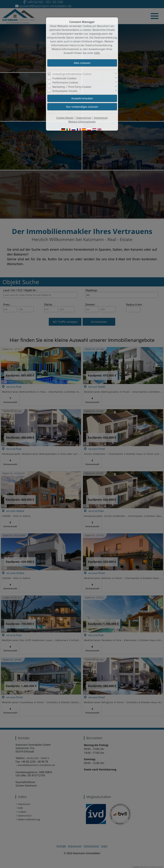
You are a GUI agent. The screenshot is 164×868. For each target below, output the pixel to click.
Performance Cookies (65, 82)
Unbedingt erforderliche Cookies (72, 74)
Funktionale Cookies (64, 78)
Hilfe (97, 53)
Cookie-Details (65, 118)
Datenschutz (84, 118)
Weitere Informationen (82, 122)
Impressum (101, 118)
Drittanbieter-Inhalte (65, 91)
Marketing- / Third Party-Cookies (72, 87)
